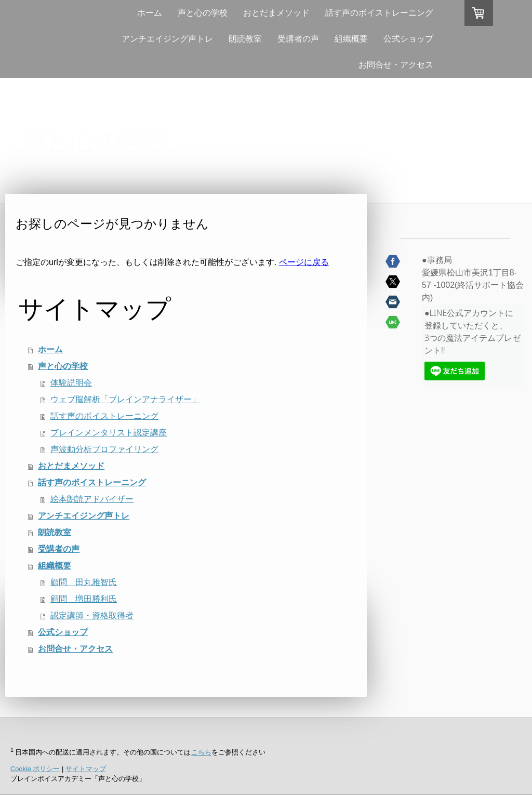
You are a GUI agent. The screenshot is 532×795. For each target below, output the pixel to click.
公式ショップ (408, 39)
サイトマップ (86, 769)
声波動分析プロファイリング (104, 449)
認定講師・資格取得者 (92, 615)
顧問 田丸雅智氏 (84, 582)
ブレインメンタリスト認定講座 (109, 433)
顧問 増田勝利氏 (84, 599)
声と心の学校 (203, 13)
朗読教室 (245, 39)
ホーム (150, 13)
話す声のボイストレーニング (379, 13)
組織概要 (351, 39)
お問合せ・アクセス (396, 65)
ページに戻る (304, 262)
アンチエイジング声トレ (167, 39)
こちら (201, 752)
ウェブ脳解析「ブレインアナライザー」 (125, 399)
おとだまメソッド (276, 13)
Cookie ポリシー (35, 769)
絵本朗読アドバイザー (92, 499)
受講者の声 (298, 39)
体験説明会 (71, 383)
